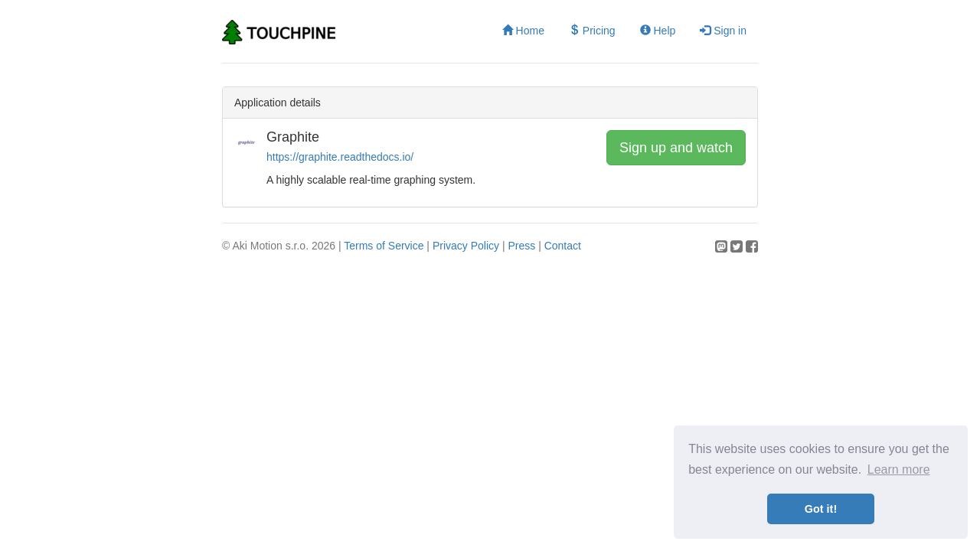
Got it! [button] (821, 509)
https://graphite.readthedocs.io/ (340, 157)
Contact (563, 246)
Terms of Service (384, 246)
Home (523, 31)
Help (658, 31)
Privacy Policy (466, 246)
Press (521, 246)
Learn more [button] (899, 469)
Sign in (723, 31)
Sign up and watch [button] (676, 148)
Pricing (592, 31)
